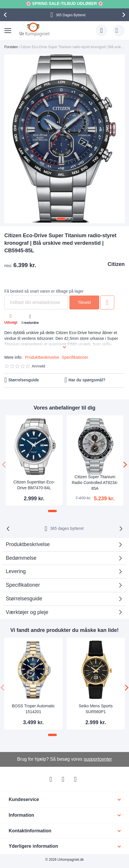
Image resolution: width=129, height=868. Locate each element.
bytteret (67, 528)
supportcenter (98, 759)
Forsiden (11, 47)
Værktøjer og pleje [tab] (27, 612)
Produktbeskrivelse (42, 357)
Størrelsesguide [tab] (24, 599)
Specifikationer (75, 357)
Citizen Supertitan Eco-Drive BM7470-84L (34, 485)
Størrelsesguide (24, 380)
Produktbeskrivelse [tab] (28, 544)
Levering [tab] (16, 571)
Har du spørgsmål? (87, 380)
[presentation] (6, 15)
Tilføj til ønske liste (107, 302)
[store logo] (35, 29)
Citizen (116, 264)
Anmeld (38, 366)
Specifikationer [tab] (23, 585)
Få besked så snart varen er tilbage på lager (44, 291)
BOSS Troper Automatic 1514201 (33, 709)
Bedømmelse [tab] (21, 558)
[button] (61, 219)
